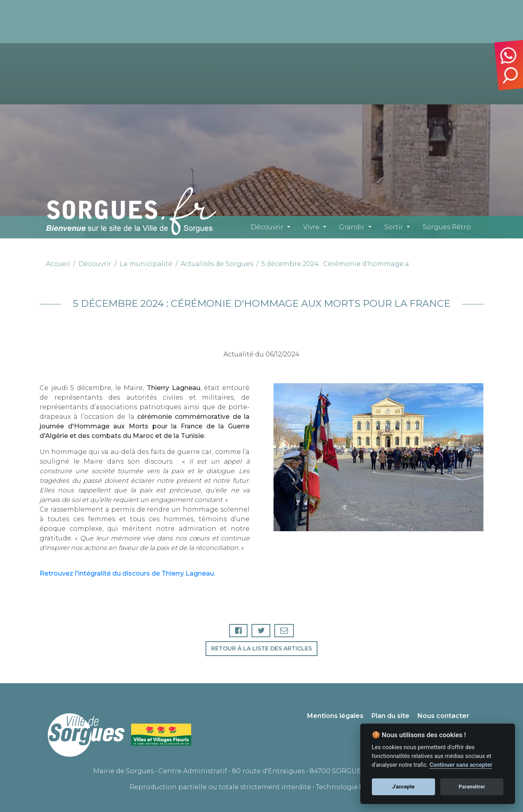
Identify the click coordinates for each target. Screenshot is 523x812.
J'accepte (403, 787)
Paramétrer (472, 787)
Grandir (352, 227)
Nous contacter (443, 716)
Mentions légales (335, 716)
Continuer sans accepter (461, 765)
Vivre (311, 227)
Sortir (394, 227)
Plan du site (390, 716)
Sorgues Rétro (447, 227)
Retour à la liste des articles (261, 648)
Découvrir (267, 227)
